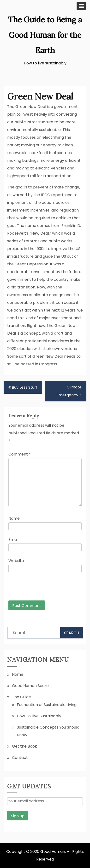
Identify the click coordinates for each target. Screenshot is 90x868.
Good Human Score (30, 686)
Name (14, 518)
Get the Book (24, 746)
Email (13, 540)
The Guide (21, 697)
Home (18, 674)
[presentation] (41, 589)
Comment (20, 454)
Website (16, 561)
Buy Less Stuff (24, 387)
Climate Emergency (69, 391)
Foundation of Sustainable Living (47, 705)
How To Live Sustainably (39, 716)
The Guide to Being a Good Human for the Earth (45, 35)
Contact (20, 758)
